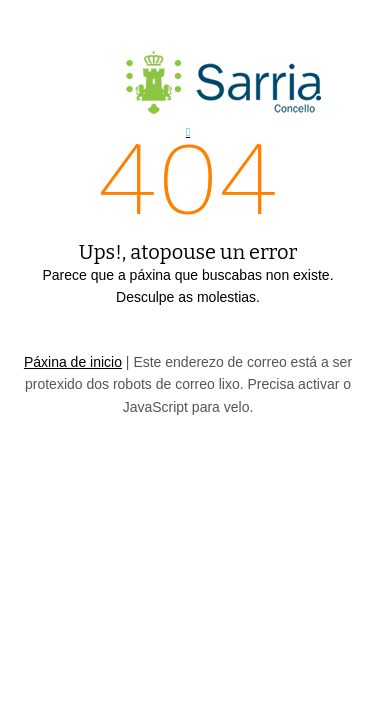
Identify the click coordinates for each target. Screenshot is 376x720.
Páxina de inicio (73, 362)
